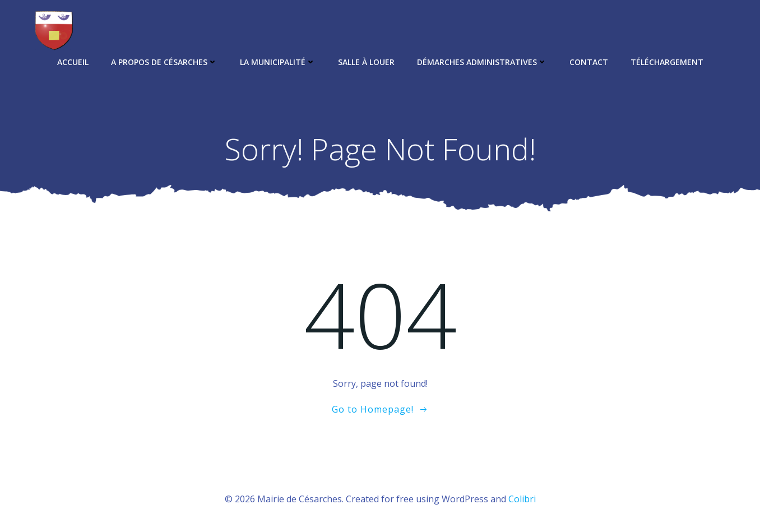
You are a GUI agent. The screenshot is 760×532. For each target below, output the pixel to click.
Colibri (522, 499)
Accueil (73, 62)
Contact (589, 62)
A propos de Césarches (164, 62)
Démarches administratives (482, 62)
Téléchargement (667, 62)
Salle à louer (366, 62)
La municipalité (278, 62)
